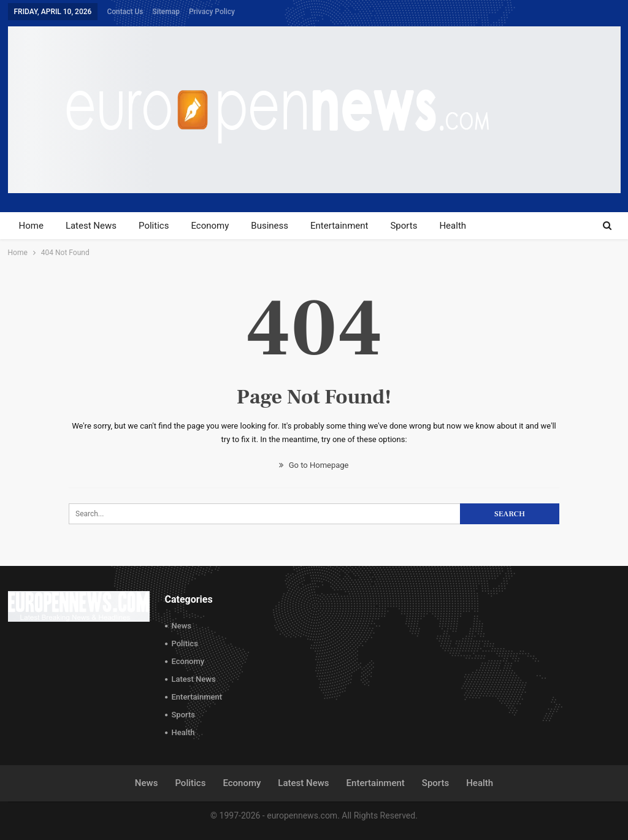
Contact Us (125, 12)
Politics (154, 226)
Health (453, 226)
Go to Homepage (314, 465)
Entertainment (339, 226)
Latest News (91, 226)
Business (270, 226)
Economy (210, 226)
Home (31, 226)
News (182, 626)
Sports (404, 226)
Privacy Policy (212, 12)
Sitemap (166, 12)
